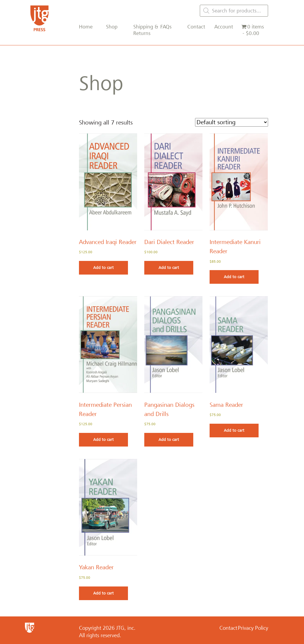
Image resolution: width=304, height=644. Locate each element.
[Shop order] (232, 122)
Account (224, 27)
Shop (112, 27)
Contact (196, 27)
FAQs (166, 27)
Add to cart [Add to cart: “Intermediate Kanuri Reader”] (234, 277)
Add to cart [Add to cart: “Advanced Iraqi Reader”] (103, 268)
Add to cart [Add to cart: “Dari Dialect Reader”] (169, 268)
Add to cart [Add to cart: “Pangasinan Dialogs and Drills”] (169, 440)
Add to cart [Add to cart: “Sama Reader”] (234, 430)
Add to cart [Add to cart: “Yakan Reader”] (103, 593)
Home (86, 27)
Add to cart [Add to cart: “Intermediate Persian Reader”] (103, 440)
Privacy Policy (253, 628)
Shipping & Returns (146, 30)
